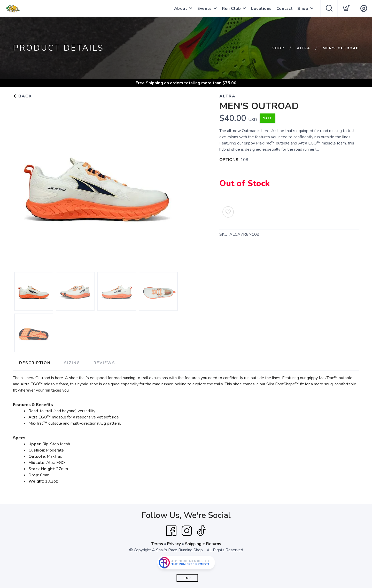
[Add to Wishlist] (228, 212)
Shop (303, 9)
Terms (157, 544)
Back (22, 96)
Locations (261, 9)
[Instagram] (187, 531)
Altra (304, 48)
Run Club (231, 9)
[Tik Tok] (202, 531)
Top (187, 578)
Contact (285, 9)
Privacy (174, 544)
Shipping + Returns (203, 544)
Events (204, 9)
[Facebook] (171, 531)
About (181, 9)
